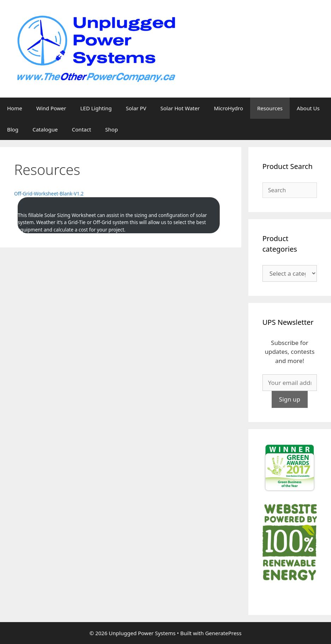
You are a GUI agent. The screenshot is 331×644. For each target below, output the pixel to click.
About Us (308, 108)
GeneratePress (223, 633)
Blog (13, 129)
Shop (112, 129)
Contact (82, 129)
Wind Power (51, 108)
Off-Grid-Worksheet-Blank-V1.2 (49, 194)
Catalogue (45, 129)
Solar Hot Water (180, 108)
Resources (270, 108)
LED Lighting (96, 108)
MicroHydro (228, 108)
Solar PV (136, 108)
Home (15, 108)
